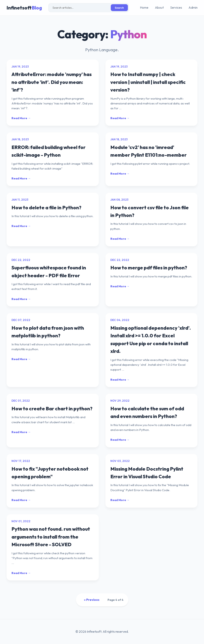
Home (144, 7)
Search (119, 8)
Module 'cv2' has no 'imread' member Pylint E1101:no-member (149, 151)
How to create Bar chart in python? (52, 408)
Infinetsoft (24, 8)
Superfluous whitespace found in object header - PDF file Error (49, 271)
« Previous (92, 600)
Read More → (21, 118)
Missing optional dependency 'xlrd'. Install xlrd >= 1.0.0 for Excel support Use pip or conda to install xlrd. (151, 339)
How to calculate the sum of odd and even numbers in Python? (147, 412)
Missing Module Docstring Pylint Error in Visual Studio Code (147, 473)
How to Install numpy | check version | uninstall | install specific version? (148, 82)
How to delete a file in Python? (46, 207)
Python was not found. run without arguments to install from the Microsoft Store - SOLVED (51, 537)
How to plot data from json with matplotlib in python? (48, 332)
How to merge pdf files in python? (149, 268)
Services (176, 7)
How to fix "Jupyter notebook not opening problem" (50, 473)
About (159, 7)
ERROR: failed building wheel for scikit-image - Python (49, 151)
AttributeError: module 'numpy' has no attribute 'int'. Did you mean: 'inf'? (52, 82)
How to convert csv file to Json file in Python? (150, 211)
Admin (193, 7)
